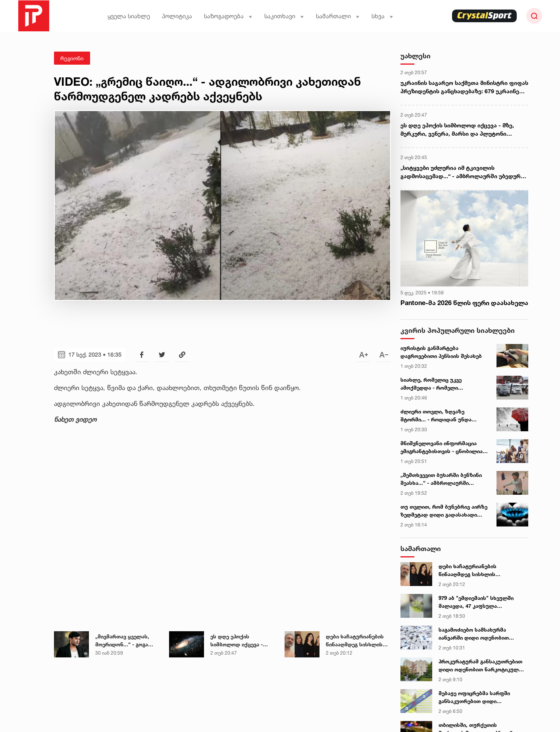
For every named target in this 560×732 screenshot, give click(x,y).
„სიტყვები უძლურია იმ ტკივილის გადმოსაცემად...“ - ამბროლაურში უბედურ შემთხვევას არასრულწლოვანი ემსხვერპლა (463, 172)
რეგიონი (72, 58)
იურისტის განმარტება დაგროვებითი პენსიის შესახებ (441, 352)
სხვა (382, 16)
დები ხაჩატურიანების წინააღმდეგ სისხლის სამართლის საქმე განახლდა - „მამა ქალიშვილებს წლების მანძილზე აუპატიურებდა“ (355, 641)
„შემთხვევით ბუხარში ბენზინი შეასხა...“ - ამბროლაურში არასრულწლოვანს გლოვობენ (441, 479)
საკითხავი (284, 16)
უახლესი (416, 56)
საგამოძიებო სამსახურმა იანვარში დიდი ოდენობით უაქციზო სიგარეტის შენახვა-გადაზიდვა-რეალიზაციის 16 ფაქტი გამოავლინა (477, 634)
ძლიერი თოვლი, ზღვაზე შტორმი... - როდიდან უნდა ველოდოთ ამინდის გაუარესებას (444, 416)
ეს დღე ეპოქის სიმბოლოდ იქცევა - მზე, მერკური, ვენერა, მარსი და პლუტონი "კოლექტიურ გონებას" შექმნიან (240, 641)
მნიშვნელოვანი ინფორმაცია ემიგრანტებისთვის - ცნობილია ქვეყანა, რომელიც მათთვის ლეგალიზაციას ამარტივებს (442, 448)
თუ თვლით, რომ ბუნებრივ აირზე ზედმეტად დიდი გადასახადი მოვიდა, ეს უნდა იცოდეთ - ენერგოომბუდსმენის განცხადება (444, 511)
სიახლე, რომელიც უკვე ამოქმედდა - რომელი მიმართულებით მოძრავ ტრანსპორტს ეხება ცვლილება (440, 384)
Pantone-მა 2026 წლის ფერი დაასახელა (464, 303)
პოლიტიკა (177, 16)
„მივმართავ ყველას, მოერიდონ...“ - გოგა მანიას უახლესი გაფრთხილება (122, 641)
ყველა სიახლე (129, 16)
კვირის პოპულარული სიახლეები (458, 330)
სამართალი (338, 16)
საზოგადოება (228, 16)
